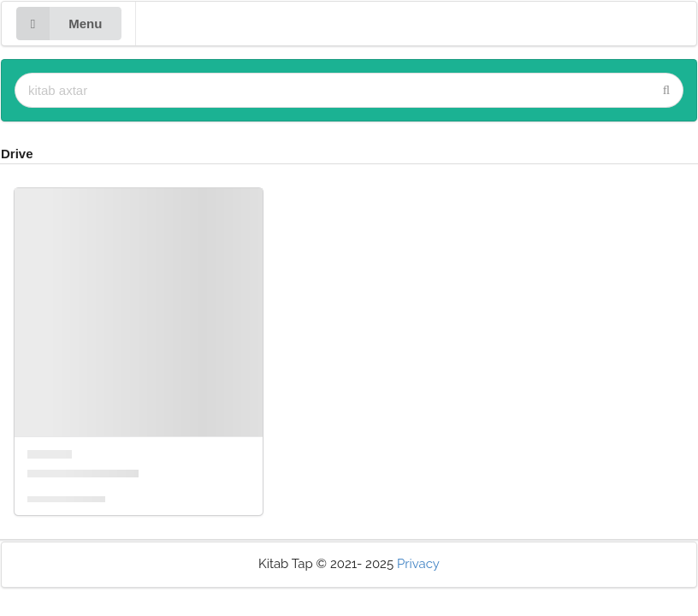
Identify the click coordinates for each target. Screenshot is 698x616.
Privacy (418, 564)
